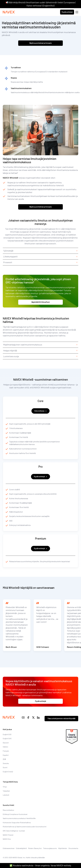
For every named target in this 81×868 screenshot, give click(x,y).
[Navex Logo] (9, 12)
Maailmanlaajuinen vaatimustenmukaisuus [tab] (23, 345)
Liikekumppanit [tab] (10, 256)
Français (6, 751)
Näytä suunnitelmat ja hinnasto (41, 43)
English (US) (7, 734)
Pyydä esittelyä (67, 12)
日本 (4, 759)
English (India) (8, 772)
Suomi (5, 767)
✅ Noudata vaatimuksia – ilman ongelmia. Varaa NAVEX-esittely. (41, 865)
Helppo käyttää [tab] (10, 351)
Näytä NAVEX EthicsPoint (41, 302)
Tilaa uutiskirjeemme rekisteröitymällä (61, 718)
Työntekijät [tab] (8, 251)
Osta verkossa (40, 411)
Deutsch (6, 743)
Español (6, 755)
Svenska (6, 763)
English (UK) (7, 738)
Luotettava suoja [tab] (11, 356)
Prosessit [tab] (8, 262)
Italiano (5, 747)
